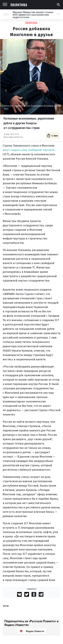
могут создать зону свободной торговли (29, 150)
